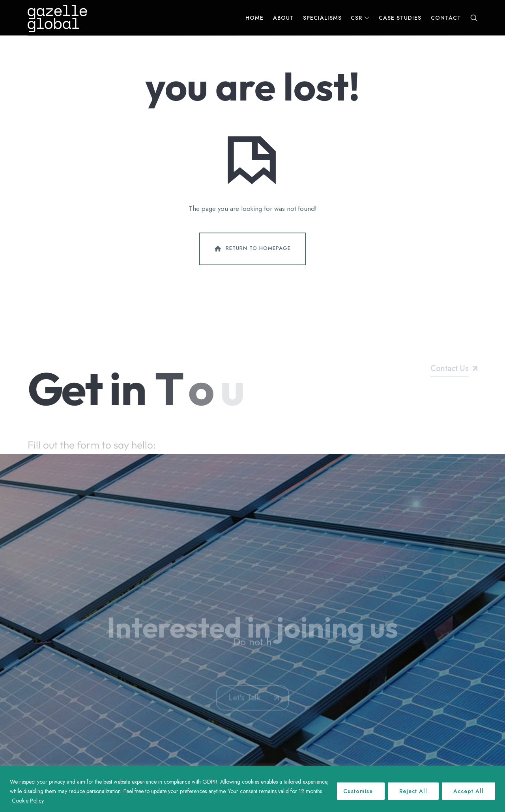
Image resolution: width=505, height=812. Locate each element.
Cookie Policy (28, 801)
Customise (358, 791)
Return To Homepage (252, 249)
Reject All (413, 791)
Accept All (469, 791)
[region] (252, 789)
